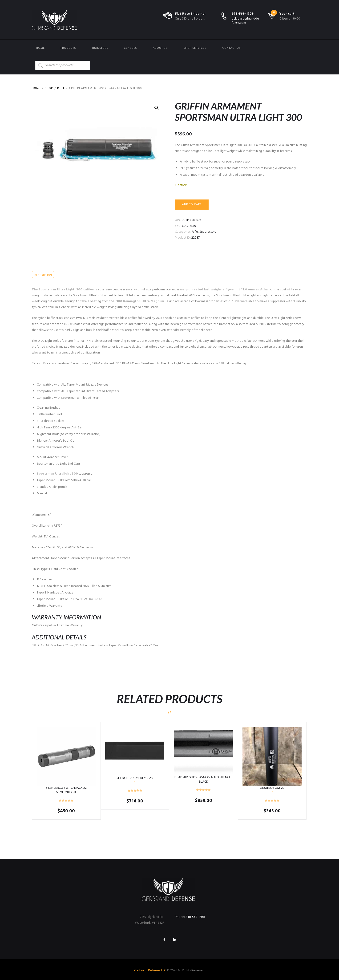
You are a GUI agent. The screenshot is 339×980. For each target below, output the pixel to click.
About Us (160, 48)
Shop (49, 88)
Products (68, 48)
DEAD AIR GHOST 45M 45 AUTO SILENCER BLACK (204, 779)
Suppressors (208, 232)
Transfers (100, 48)
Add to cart (192, 204)
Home (40, 48)
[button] (157, 108)
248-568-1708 (243, 14)
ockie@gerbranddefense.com (245, 21)
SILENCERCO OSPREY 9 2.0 (135, 778)
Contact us (232, 48)
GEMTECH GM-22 (272, 788)
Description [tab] (43, 275)
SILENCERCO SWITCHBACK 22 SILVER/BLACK (66, 790)
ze (84, 428)
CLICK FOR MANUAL (46, 374)
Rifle (61, 88)
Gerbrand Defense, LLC (150, 970)
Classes (130, 48)
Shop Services (195, 48)
